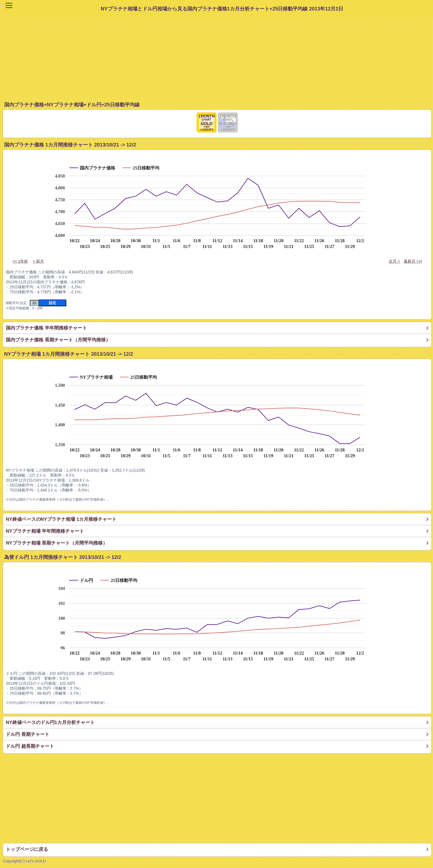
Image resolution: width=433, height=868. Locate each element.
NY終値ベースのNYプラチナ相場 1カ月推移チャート (61, 519)
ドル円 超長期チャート (30, 746)
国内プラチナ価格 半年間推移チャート (46, 328)
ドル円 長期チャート (28, 734)
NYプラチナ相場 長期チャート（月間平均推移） (57, 543)
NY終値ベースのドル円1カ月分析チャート (50, 722)
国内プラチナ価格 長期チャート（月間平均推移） (58, 340)
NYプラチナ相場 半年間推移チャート (45, 531)
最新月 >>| (413, 261)
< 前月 (38, 261)
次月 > (394, 261)
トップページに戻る (27, 849)
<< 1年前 (20, 261)
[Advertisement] (218, 56)
